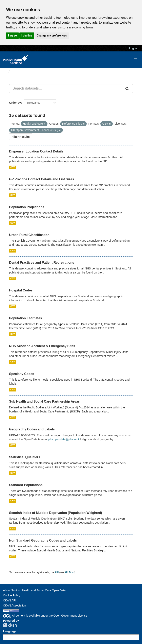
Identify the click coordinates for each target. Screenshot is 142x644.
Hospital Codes (21, 290)
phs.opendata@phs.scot (64, 439)
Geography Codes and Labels (32, 429)
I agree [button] (12, 35)
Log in (133, 48)
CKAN (10, 625)
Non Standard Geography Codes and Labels (43, 540)
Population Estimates (26, 318)
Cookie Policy (12, 595)
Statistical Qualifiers (25, 457)
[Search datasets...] (66, 89)
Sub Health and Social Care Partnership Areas (44, 401)
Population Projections (27, 207)
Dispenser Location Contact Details (36, 151)
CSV (13, 167)
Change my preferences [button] (52, 35)
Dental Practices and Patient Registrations (42, 263)
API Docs (70, 572)
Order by (15, 103)
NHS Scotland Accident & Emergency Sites (42, 346)
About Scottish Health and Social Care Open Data (34, 590)
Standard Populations (26, 485)
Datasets (19, 72)
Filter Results (21, 137)
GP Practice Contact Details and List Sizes (42, 179)
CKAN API (10, 600)
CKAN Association (15, 605)
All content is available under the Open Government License (45, 616)
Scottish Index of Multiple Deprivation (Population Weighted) (56, 513)
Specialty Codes (22, 374)
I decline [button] (27, 35)
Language (10, 631)
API (57, 572)
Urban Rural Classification (29, 235)
